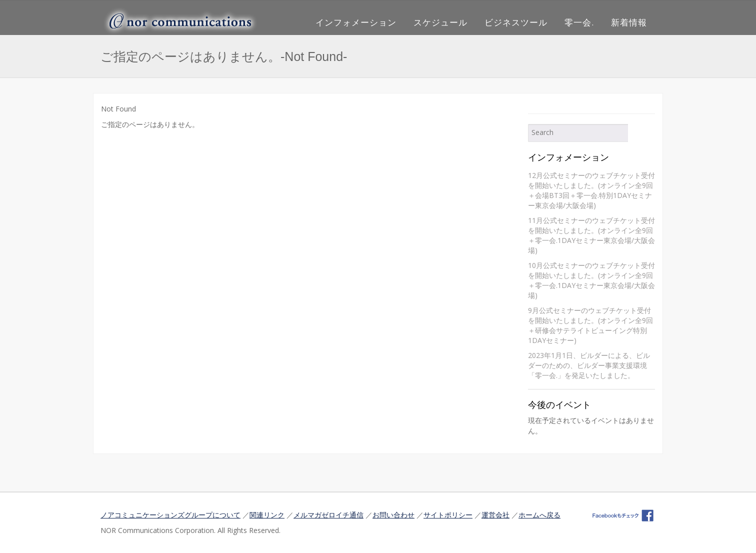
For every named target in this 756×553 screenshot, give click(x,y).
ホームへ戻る (539, 515)
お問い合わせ (393, 515)
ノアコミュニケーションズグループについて (170, 515)
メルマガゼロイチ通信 (328, 515)
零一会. (579, 22)
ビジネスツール (516, 22)
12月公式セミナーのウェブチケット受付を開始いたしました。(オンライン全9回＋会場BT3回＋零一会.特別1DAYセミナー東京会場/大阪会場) (591, 190)
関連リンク (267, 515)
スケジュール (440, 22)
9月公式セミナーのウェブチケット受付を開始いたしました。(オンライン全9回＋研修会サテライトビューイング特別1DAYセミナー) (590, 325)
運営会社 (495, 515)
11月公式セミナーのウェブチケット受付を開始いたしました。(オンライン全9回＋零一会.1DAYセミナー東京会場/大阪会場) (591, 235)
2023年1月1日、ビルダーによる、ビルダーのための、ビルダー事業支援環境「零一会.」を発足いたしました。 (589, 365)
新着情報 (629, 22)
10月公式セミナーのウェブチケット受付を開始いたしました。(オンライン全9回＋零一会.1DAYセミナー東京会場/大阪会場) (591, 280)
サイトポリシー (448, 515)
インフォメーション (356, 22)
